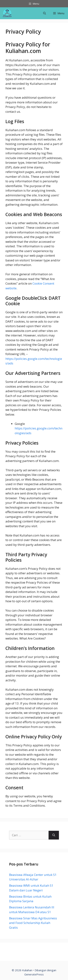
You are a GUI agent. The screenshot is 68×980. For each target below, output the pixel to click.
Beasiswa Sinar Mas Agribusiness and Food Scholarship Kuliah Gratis (33, 923)
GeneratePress (34, 974)
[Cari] (54, 835)
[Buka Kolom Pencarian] (45, 13)
